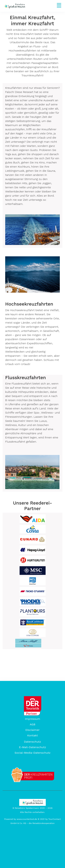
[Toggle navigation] (59, 5)
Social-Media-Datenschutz (32, 753)
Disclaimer (32, 730)
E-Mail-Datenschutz (32, 747)
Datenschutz (32, 742)
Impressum (32, 719)
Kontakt (32, 735)
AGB (32, 724)
